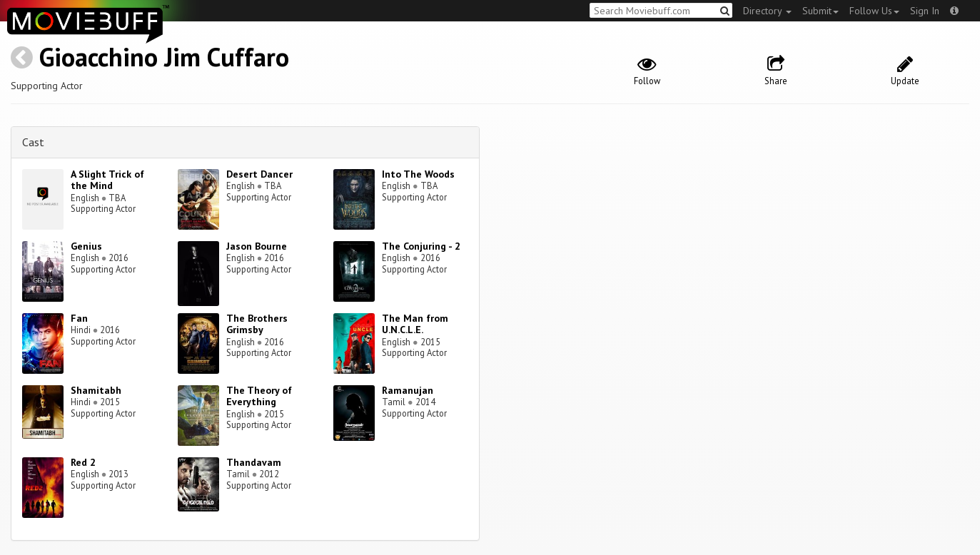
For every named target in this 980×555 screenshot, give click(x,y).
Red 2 (83, 462)
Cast (33, 142)
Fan (79, 318)
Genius (86, 246)
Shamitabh (96, 390)
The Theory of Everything (259, 396)
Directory (767, 11)
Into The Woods (418, 174)
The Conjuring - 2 (421, 246)
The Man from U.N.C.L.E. (415, 324)
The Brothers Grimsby (257, 324)
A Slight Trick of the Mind (107, 180)
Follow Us (874, 11)
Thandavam (254, 462)
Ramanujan (408, 390)
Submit (820, 11)
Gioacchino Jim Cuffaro (164, 57)
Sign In (925, 11)
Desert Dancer (259, 174)
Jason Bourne (257, 246)
